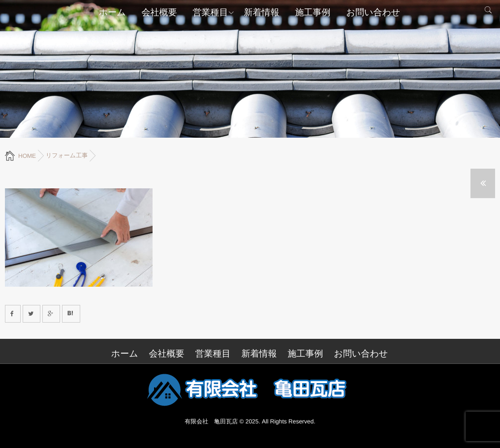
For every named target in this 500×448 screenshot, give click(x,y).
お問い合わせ (374, 12)
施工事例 (313, 12)
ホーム (112, 12)
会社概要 (159, 12)
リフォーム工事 (67, 155)
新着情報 (262, 12)
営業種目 (211, 12)
